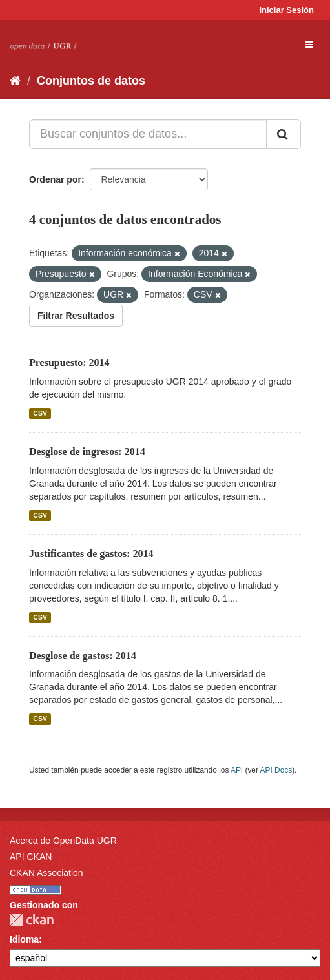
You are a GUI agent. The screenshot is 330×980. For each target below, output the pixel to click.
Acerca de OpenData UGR (63, 841)
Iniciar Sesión (286, 10)
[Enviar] (284, 134)
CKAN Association (46, 873)
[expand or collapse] (309, 45)
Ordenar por (55, 179)
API (237, 770)
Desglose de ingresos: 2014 (87, 452)
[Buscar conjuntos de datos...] (148, 134)
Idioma (24, 939)
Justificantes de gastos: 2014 (91, 554)
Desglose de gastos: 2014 (83, 656)
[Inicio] (15, 81)
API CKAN (31, 857)
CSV (40, 413)
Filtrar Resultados (76, 316)
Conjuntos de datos (91, 81)
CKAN (32, 920)
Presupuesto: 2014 (69, 362)
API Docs (276, 770)
